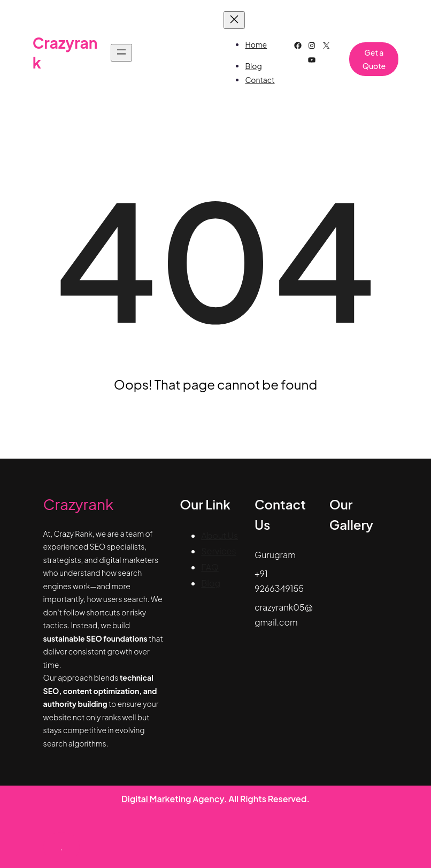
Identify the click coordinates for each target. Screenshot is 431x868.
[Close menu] (234, 20)
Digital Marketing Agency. (175, 799)
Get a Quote (374, 59)
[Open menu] (121, 53)
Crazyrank (79, 504)
